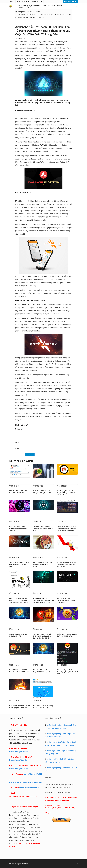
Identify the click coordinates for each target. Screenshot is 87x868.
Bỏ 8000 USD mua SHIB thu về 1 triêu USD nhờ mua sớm (20, 671)
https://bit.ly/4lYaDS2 (33, 774)
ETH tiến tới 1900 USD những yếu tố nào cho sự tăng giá (18, 529)
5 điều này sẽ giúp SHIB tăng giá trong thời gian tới (67, 635)
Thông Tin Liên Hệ (24, 7)
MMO (54, 6)
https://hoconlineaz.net (29, 788)
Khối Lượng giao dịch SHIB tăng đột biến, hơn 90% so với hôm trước (66, 493)
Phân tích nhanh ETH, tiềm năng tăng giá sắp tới (19, 492)
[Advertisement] (61, 838)
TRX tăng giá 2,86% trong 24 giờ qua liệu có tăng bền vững (19, 564)
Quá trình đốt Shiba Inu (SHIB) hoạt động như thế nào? (20, 707)
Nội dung (19, 429)
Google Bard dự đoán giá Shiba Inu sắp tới (18, 635)
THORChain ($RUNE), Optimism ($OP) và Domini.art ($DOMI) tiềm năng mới (43, 600)
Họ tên (18, 442)
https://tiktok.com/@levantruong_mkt (26, 782)
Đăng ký (74, 1)
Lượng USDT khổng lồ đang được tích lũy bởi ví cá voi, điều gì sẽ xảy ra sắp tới (66, 529)
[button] (77, 7)
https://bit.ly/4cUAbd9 (19, 752)
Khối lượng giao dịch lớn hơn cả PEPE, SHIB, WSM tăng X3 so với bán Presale (19, 600)
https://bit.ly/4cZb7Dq (19, 769)
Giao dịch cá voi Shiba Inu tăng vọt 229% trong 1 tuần (43, 671)
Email (18, 448)
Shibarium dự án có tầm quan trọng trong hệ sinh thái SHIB (67, 672)
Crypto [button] (60, 6)
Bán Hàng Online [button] (34, 6)
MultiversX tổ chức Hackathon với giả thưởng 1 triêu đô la (67, 600)
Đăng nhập (67, 1)
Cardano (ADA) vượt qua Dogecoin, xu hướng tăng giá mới (43, 529)
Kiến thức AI (46, 6)
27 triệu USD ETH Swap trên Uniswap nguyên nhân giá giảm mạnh (67, 564)
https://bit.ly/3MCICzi (18, 760)
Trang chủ (22, 6)
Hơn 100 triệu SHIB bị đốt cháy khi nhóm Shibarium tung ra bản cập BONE (42, 636)
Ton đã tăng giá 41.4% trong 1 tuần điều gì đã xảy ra (43, 707)
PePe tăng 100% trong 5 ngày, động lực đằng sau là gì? (43, 492)
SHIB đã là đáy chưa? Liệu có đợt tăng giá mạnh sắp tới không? (43, 564)
